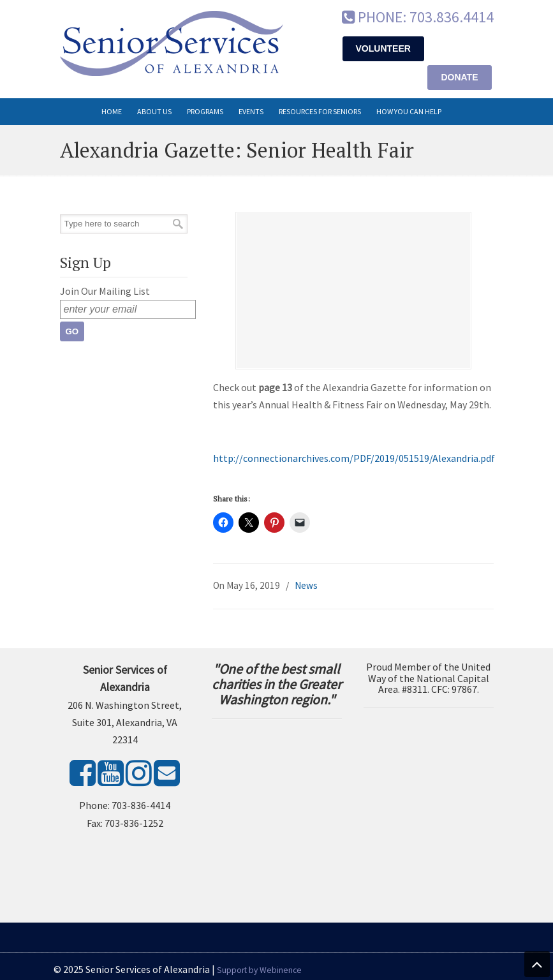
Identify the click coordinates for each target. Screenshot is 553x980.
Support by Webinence (259, 970)
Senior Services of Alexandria (172, 43)
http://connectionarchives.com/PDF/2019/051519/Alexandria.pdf (354, 458)
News (306, 585)
